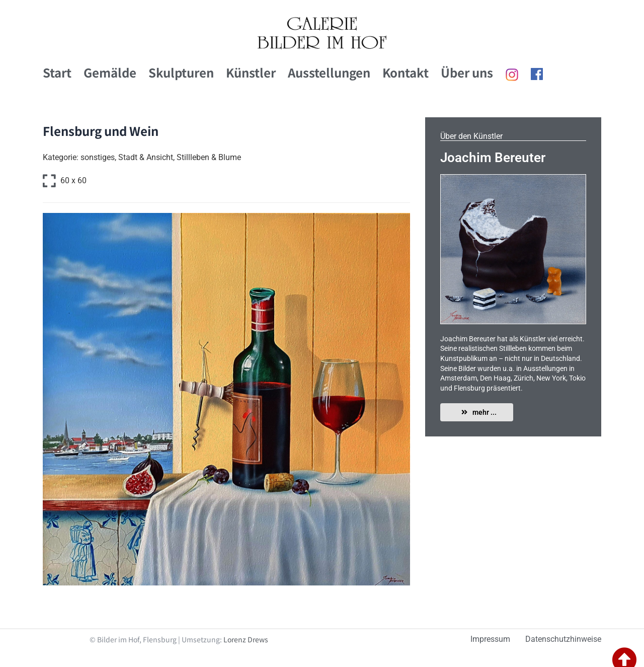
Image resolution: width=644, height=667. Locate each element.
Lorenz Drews (246, 639)
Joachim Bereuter (493, 158)
